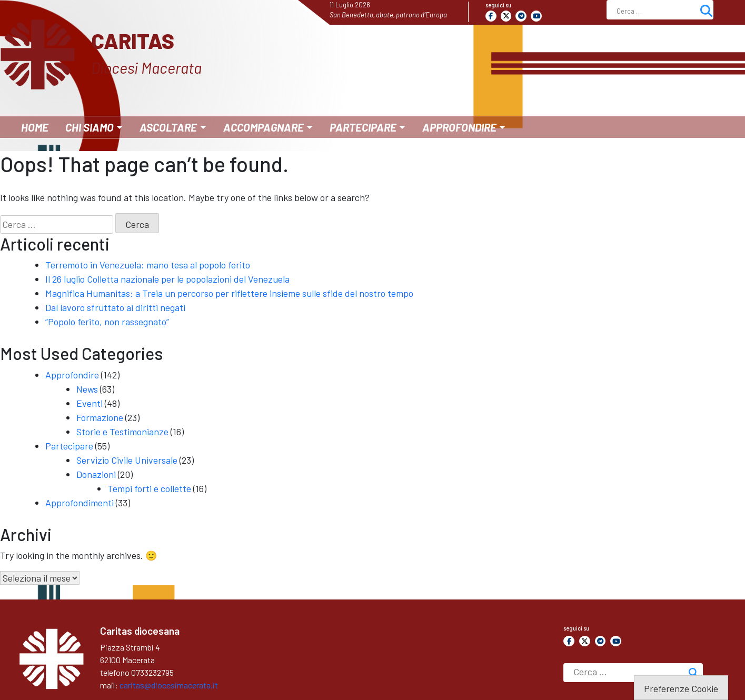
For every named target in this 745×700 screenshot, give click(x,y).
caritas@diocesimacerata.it (169, 685)
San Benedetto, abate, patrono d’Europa (388, 15)
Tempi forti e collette (149, 488)
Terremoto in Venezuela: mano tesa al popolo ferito (148, 265)
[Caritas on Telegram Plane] (521, 16)
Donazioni (96, 474)
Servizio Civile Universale (127, 460)
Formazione (100, 417)
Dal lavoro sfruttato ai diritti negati (115, 307)
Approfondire (72, 375)
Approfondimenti (80, 503)
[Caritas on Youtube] (536, 16)
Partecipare (69, 446)
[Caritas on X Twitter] (506, 16)
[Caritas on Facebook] (491, 16)
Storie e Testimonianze (122, 432)
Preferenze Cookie (681, 688)
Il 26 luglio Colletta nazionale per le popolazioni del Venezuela (167, 279)
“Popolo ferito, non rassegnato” (107, 322)
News (87, 389)
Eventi (90, 403)
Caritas (133, 41)
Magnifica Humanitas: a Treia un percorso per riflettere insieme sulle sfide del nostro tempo (229, 293)
